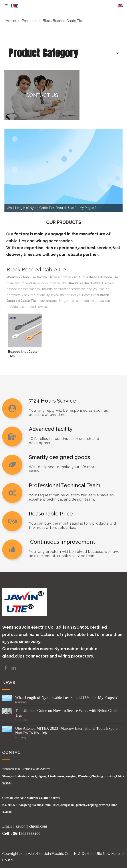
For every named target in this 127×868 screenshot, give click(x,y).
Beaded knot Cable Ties (23, 354)
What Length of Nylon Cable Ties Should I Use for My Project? (66, 698)
